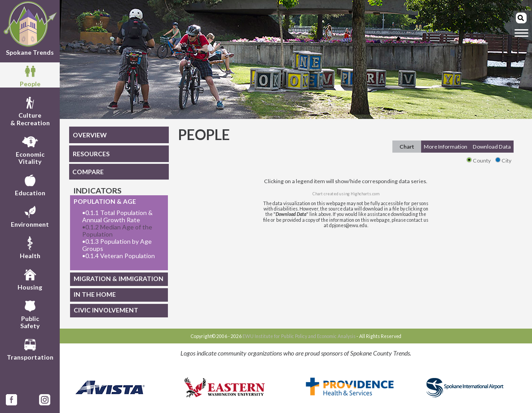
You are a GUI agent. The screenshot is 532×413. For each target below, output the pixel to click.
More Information (446, 147)
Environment (30, 215)
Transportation (30, 348)
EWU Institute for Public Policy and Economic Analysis (299, 336)
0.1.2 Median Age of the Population (117, 231)
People (30, 75)
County (479, 160)
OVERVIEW (90, 135)
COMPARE (88, 172)
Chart (407, 147)
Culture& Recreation (30, 110)
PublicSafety (30, 313)
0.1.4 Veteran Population (119, 256)
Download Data (492, 147)
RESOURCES (91, 154)
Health (30, 247)
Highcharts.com (365, 194)
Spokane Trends (30, 29)
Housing (30, 278)
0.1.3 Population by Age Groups (117, 245)
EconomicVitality (30, 149)
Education (30, 184)
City (503, 160)
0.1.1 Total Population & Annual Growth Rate (117, 216)
